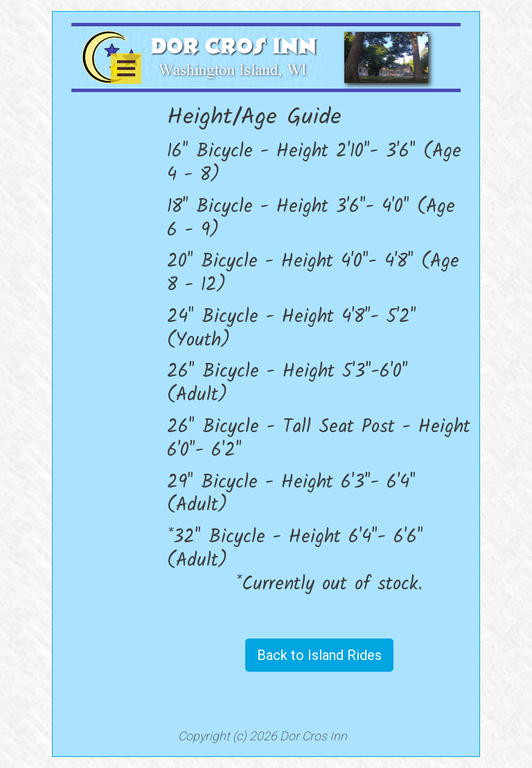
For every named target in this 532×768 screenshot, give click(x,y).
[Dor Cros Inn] (201, 56)
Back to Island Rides (319, 655)
